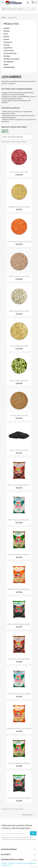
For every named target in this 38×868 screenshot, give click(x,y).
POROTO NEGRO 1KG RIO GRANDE (19, 798)
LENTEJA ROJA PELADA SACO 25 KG (19, 242)
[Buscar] (19, 9)
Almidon (7, 31)
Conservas (8, 42)
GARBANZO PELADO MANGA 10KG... (19, 589)
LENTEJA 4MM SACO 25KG (19, 416)
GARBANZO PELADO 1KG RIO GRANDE (19, 729)
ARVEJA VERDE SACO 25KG (19, 381)
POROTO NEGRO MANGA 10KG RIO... (19, 624)
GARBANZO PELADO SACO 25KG (19, 207)
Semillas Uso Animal (11, 59)
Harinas (6, 45)
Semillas (7, 56)
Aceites (6, 28)
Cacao (6, 65)
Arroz (6, 34)
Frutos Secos (9, 51)
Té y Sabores (8, 62)
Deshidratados (9, 67)
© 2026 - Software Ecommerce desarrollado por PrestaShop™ (19, 864)
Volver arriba (28, 815)
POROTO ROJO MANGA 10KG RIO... (19, 485)
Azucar (6, 39)
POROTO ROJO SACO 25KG (19, 172)
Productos (11, 24)
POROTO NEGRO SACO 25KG (19, 450)
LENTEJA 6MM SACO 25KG (19, 346)
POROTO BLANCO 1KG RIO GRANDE (19, 694)
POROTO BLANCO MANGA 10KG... (19, 520)
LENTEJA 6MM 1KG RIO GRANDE (19, 763)
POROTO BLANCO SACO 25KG (19, 311)
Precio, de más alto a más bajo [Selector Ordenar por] (19, 137)
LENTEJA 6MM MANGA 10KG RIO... (19, 555)
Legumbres (8, 48)
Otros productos (10, 53)
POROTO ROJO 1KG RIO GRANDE (19, 659)
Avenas (6, 37)
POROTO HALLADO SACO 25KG (19, 276)
